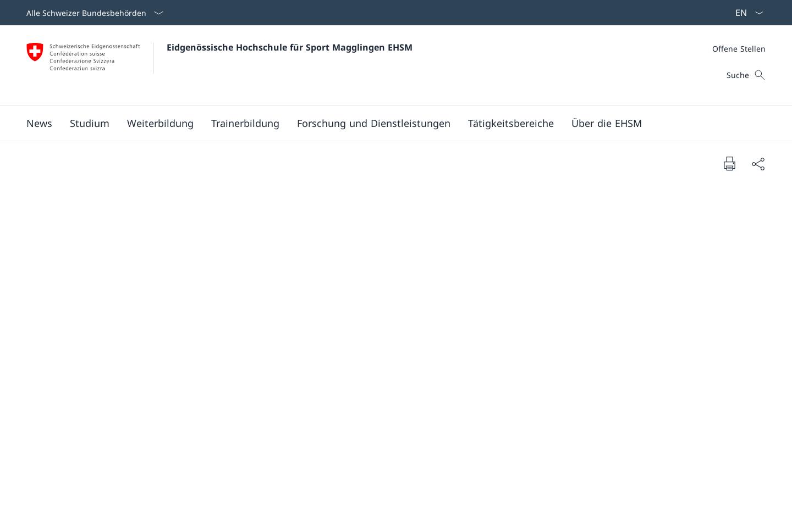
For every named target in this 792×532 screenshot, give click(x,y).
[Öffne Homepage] (219, 65)
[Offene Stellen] (739, 49)
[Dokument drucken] (729, 163)
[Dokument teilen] (758, 164)
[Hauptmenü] (387, 123)
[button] (39, 123)
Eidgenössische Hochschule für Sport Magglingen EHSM (290, 47)
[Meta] (739, 49)
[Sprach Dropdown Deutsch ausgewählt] (746, 13)
